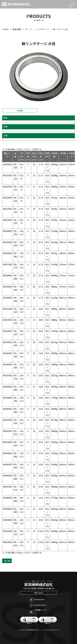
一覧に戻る (7, 561)
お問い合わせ (38, 593)
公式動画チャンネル (38, 612)
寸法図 (20, 110)
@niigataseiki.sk (38, 606)
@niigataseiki (37, 600)
